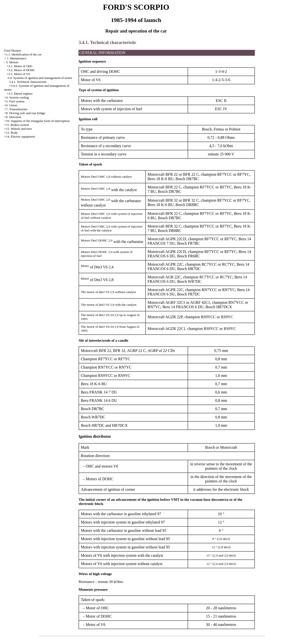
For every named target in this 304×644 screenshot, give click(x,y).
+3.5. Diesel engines (20, 93)
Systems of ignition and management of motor (43, 78)
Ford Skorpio (13, 50)
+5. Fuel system (14, 101)
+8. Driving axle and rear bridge (25, 113)
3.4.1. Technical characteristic (28, 82)
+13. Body (11, 133)
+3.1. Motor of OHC (20, 66)
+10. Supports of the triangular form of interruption (37, 121)
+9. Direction (13, 117)
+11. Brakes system (17, 125)
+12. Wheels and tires (18, 129)
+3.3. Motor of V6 (18, 74)
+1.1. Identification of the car (23, 54)
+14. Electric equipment (19, 136)
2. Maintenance (17, 58)
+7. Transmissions (16, 109)
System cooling (19, 97)
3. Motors (12, 62)
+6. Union (11, 105)
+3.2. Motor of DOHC (21, 70)
